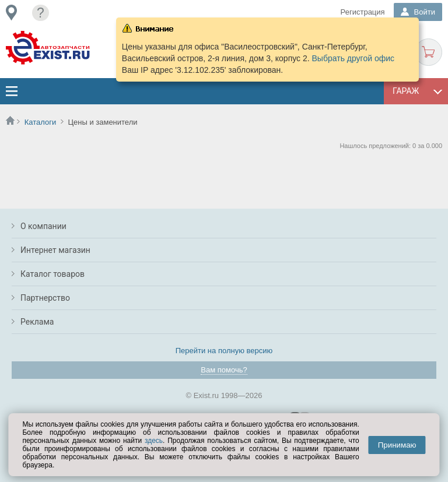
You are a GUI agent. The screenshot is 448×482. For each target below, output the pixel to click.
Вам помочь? (224, 370)
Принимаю (397, 445)
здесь (154, 441)
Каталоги (41, 122)
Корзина (428, 52)
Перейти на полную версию (224, 351)
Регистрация (363, 12)
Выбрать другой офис (353, 58)
